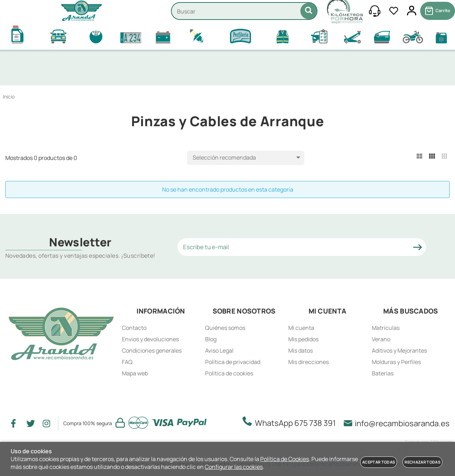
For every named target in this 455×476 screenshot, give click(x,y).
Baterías (383, 373)
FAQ (127, 362)
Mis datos (301, 351)
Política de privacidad (233, 362)
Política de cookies (229, 373)
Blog (211, 339)
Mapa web (135, 373)
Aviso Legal (219, 351)
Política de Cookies (285, 459)
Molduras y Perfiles (396, 362)
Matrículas (386, 328)
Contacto (134, 328)
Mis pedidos (303, 339)
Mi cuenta (301, 328)
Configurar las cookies (234, 467)
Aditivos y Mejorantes (399, 351)
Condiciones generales (152, 351)
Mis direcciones (309, 362)
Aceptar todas (379, 462)
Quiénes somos (225, 328)
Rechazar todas (422, 462)
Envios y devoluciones (150, 339)
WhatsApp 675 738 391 (291, 422)
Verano (381, 339)
